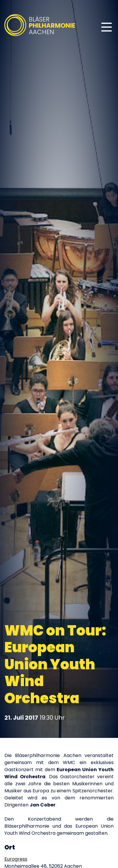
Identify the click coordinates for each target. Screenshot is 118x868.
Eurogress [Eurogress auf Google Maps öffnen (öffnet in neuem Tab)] (16, 859)
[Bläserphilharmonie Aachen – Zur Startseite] (40, 36)
